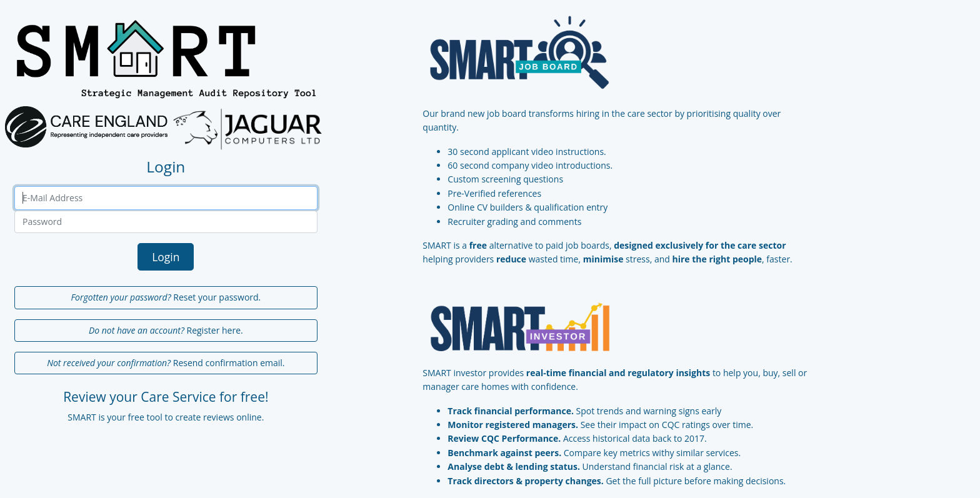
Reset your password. (166, 297)
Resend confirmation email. (166, 363)
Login (166, 257)
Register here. (166, 330)
